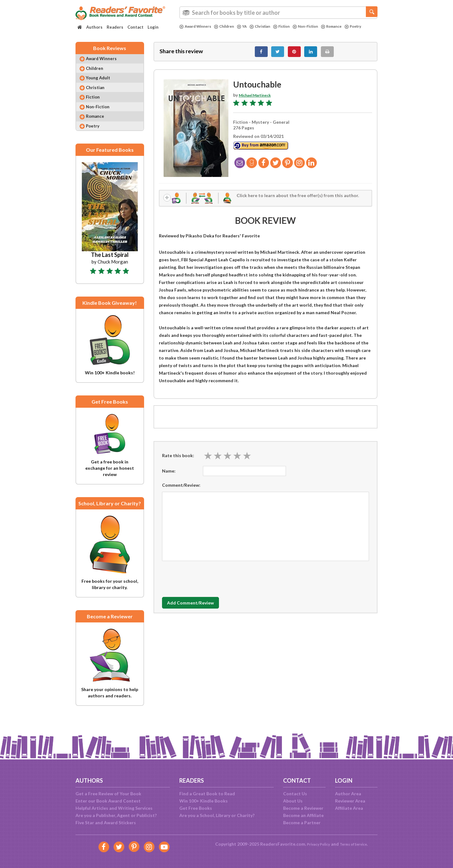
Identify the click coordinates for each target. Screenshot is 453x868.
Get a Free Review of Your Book (108, 794)
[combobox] (278, 13)
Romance (349, 26)
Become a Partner (302, 823)
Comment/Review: (181, 490)
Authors (94, 27)
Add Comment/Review (199, 608)
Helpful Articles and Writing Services (114, 808)
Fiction (293, 26)
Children (230, 26)
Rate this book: (178, 461)
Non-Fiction (320, 26)
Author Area (348, 794)
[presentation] (210, 583)
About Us (293, 801)
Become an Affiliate (303, 815)
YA (249, 26)
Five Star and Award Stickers (106, 823)
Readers (115, 27)
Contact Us (295, 794)
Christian (269, 26)
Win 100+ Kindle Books (204, 801)
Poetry (189, 32)
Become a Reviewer (303, 808)
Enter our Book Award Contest (108, 801)
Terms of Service (356, 844)
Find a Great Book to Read (207, 794)
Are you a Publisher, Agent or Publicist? (116, 815)
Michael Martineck (258, 98)
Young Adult (102, 85)
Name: (169, 476)
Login (153, 27)
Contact (135, 27)
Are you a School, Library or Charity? (217, 815)
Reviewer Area (350, 801)
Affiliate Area (349, 808)
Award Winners (197, 26)
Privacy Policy (315, 844)
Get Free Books (196, 808)
